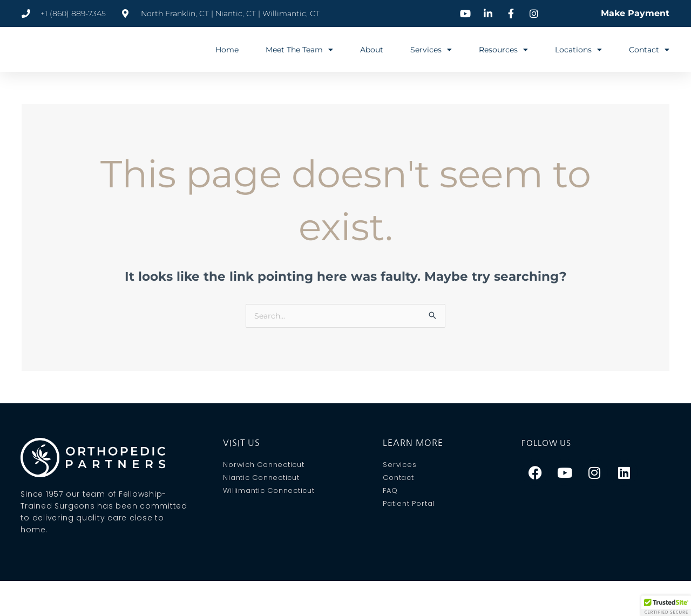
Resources (503, 50)
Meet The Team (299, 50)
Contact (649, 50)
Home (227, 50)
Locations (578, 50)
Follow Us (548, 443)
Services (431, 50)
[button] (666, 606)
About (372, 50)
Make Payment (635, 13)
